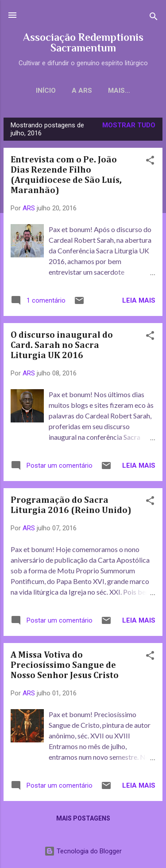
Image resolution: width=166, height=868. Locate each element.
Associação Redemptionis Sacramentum (83, 42)
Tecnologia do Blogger (83, 851)
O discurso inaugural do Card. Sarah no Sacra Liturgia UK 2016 (62, 345)
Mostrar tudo (129, 125)
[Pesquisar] (154, 18)
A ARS (82, 91)
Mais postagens (83, 818)
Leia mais (139, 300)
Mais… (119, 91)
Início (46, 91)
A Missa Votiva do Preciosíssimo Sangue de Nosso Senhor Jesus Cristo (65, 665)
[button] (150, 162)
